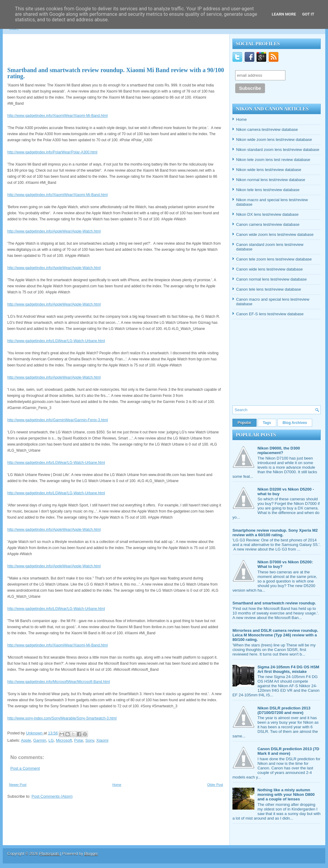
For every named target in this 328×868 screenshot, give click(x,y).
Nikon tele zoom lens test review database (273, 160)
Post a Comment (25, 768)
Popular (244, 423)
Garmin (40, 740)
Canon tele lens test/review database (269, 289)
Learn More (284, 14)
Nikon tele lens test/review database (268, 190)
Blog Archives (295, 423)
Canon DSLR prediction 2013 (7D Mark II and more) (288, 751)
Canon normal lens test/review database (271, 279)
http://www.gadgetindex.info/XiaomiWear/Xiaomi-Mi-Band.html (58, 116)
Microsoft (64, 740)
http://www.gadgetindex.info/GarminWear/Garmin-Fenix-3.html (58, 420)
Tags (267, 423)
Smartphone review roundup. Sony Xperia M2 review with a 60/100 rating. (275, 533)
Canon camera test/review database (268, 224)
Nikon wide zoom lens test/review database (274, 140)
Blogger (91, 854)
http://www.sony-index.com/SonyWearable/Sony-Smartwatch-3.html (62, 718)
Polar (79, 740)
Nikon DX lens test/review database (267, 214)
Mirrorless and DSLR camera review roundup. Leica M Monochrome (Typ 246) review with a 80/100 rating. (275, 635)
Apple (26, 740)
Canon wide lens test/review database (269, 269)
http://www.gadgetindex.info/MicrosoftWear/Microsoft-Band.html (59, 682)
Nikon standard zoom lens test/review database (278, 150)
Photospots (50, 854)
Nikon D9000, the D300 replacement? (279, 450)
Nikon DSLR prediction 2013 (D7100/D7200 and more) (284, 710)
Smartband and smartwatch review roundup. (274, 603)
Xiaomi (103, 740)
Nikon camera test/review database (267, 129)
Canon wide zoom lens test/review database (275, 235)
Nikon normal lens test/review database (271, 180)
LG (51, 740)
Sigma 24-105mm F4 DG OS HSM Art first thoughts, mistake (288, 669)
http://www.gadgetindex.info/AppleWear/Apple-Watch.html (54, 231)
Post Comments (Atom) (52, 796)
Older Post (215, 785)
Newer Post (18, 785)
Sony (90, 740)
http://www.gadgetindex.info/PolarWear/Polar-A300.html (52, 152)
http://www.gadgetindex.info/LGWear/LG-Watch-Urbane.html (56, 341)
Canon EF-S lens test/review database (270, 314)
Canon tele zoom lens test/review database (274, 259)
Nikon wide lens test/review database (269, 170)
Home (117, 785)
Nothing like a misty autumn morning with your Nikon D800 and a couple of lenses (286, 794)
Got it (308, 14)
